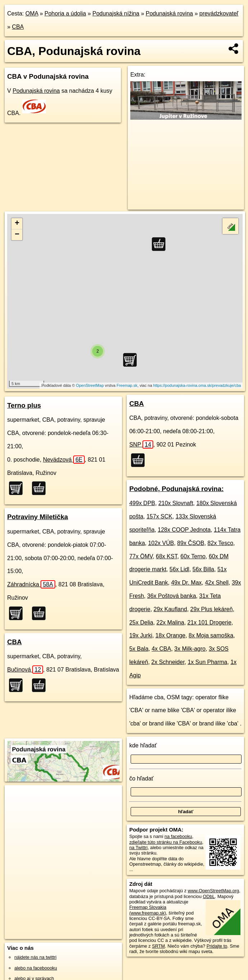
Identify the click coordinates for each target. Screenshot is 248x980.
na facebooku (178, 836)
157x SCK (159, 516)
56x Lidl (179, 569)
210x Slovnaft (176, 503)
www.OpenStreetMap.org (213, 891)
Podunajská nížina (116, 13)
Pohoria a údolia (65, 13)
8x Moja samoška (211, 635)
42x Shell (217, 583)
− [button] (17, 235)
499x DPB (142, 503)
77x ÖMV (141, 556)
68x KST (167, 556)
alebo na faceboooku (36, 968)
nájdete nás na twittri (35, 957)
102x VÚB (161, 543)
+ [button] (17, 224)
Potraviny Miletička (38, 517)
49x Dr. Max (186, 583)
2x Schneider (168, 662)
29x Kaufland (170, 609)
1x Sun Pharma (207, 662)
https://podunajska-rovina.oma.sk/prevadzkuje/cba (197, 385)
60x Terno (193, 556)
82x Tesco (220, 543)
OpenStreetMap (90, 385)
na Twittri (138, 848)
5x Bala (139, 649)
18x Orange (170, 635)
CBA (18, 27)
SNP (141, 445)
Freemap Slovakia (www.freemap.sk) (148, 910)
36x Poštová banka (172, 596)
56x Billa (203, 569)
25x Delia (141, 622)
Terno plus (24, 405)
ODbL (209, 896)
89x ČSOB (191, 543)
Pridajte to (217, 946)
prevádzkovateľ (219, 13)
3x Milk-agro (190, 649)
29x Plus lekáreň (211, 609)
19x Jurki (141, 635)
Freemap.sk (127, 385)
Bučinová (25, 670)
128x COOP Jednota (184, 530)
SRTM (159, 946)
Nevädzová (64, 460)
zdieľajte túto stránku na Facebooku (166, 842)
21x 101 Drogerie (209, 622)
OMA (32, 13)
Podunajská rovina (169, 13)
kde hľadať (143, 745)
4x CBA (161, 649)
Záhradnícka (31, 584)
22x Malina (170, 622)
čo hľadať (141, 778)
